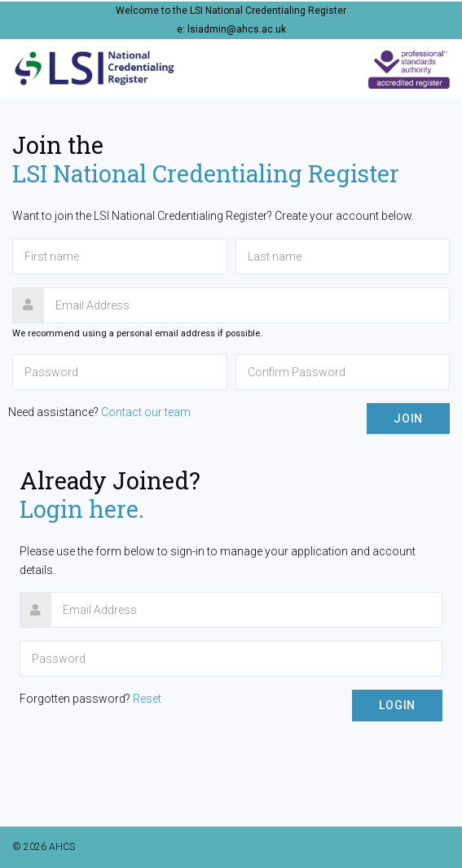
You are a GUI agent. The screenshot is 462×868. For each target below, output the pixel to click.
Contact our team (146, 412)
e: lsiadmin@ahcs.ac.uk (231, 29)
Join (408, 419)
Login (397, 705)
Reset (147, 699)
